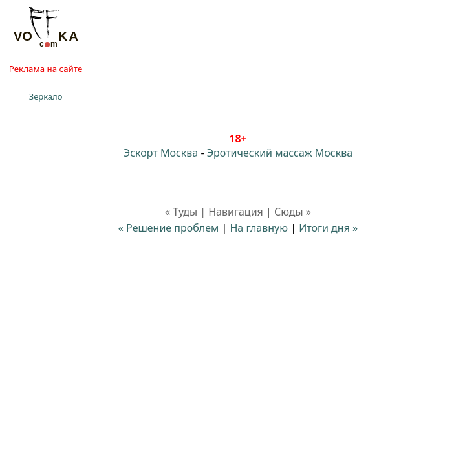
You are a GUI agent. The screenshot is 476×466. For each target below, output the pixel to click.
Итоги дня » (328, 228)
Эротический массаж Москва (280, 153)
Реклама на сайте (46, 69)
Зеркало (46, 96)
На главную (259, 228)
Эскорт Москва (161, 153)
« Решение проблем (168, 228)
